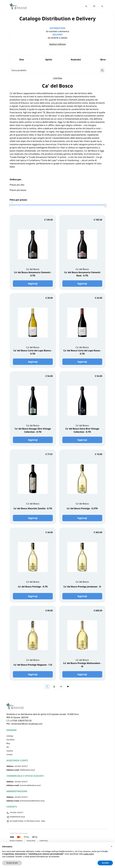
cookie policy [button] (89, 854)
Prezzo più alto (17, 185)
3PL (8, 747)
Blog (8, 743)
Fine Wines (11, 740)
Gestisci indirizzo (57, 44)
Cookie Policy (44, 841)
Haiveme (10, 751)
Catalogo (10, 736)
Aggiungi (33, 284)
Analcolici (76, 60)
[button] (112, 846)
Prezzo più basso (18, 190)
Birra (103, 60)
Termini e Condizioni (16, 841)
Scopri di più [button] (12, 863)
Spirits (49, 60)
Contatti (10, 755)
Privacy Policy (31, 841)
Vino (22, 60)
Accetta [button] (105, 863)
